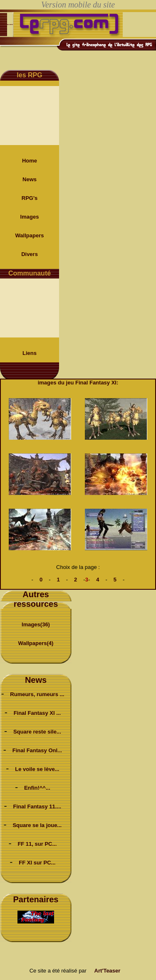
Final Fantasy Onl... (37, 750)
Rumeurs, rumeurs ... (37, 694)
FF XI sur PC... (37, 863)
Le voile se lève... (37, 769)
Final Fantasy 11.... (37, 806)
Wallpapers (30, 235)
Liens (30, 353)
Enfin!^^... (37, 788)
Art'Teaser (108, 971)
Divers (30, 254)
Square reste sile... (37, 732)
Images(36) (36, 624)
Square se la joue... (37, 825)
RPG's (30, 198)
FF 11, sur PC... (37, 844)
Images (30, 217)
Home (30, 161)
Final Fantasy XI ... (37, 713)
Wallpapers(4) (36, 643)
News (30, 179)
